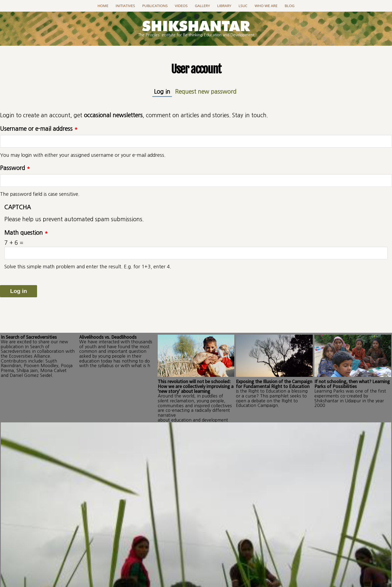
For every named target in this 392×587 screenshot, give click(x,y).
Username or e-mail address (39, 128)
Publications (155, 6)
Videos (181, 6)
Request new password (205, 91)
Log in (166, 91)
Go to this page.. (196, 523)
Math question (26, 232)
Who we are (266, 6)
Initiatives (125, 6)
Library (224, 6)
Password (15, 167)
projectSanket (220, 568)
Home (103, 6)
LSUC (243, 6)
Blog (289, 6)
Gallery (202, 6)
